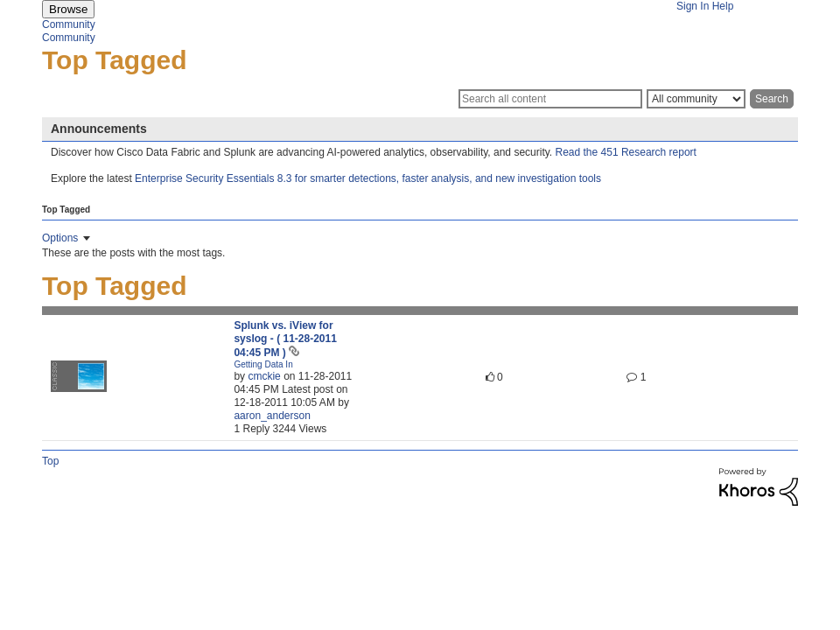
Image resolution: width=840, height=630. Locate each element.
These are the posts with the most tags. (133, 253)
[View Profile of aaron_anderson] (272, 416)
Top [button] (50, 461)
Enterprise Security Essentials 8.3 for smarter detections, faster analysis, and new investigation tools (368, 178)
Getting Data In (263, 364)
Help (723, 6)
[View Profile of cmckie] (264, 376)
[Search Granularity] (696, 99)
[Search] (550, 99)
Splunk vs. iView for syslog (285, 339)
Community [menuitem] (69, 24)
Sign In (693, 6)
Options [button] (60, 238)
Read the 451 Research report (626, 152)
